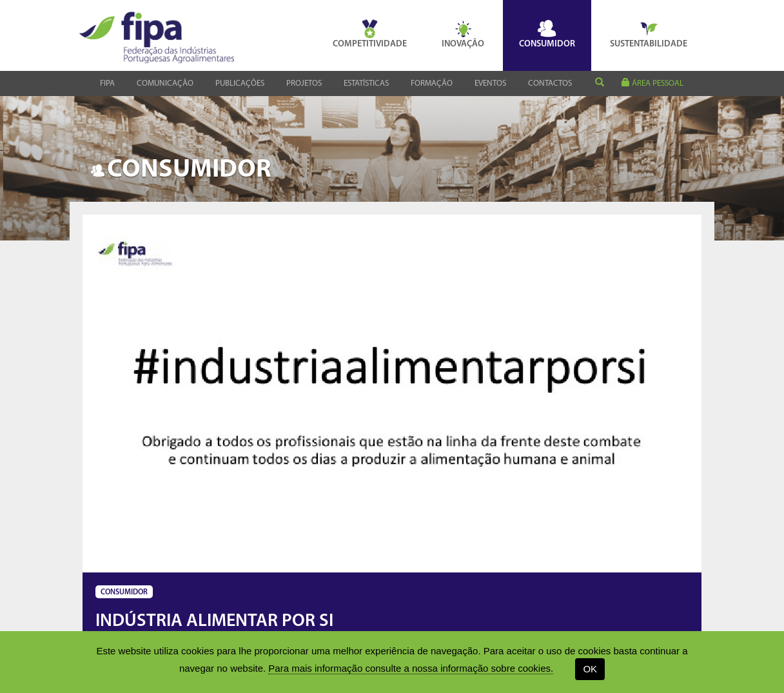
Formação (432, 83)
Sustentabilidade (649, 34)
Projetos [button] (304, 83)
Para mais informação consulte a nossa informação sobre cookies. (411, 668)
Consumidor (547, 34)
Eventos (490, 83)
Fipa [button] (107, 83)
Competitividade (370, 34)
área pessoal (652, 83)
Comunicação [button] (165, 83)
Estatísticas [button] (366, 83)
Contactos (550, 83)
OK (590, 669)
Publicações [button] (240, 83)
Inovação (463, 34)
